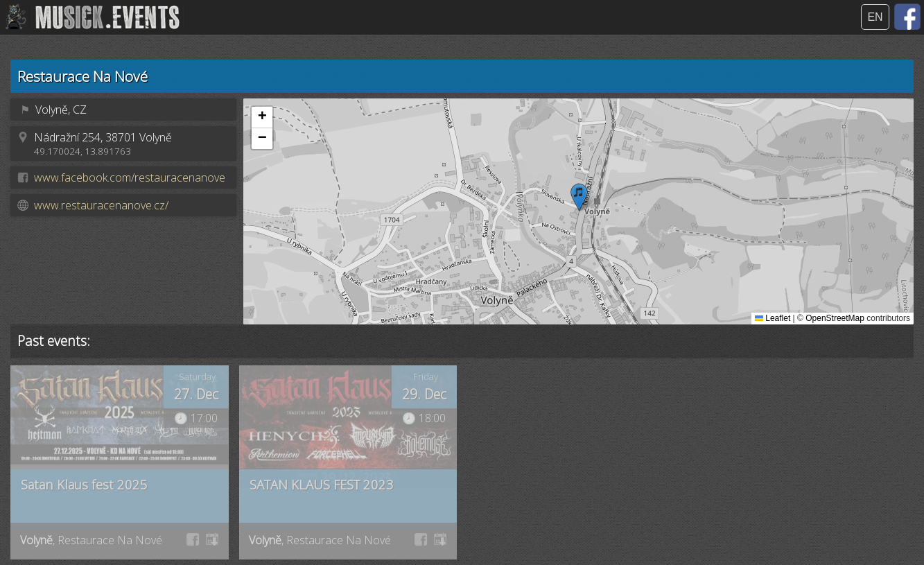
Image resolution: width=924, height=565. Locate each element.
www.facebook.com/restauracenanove (130, 177)
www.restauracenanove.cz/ (101, 205)
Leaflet (773, 318)
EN (875, 17)
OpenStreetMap (835, 318)
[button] (579, 197)
